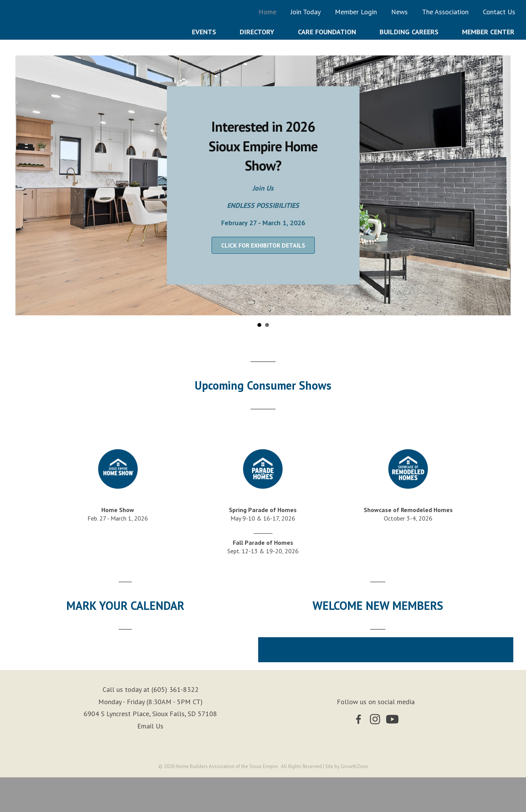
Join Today (306, 12)
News (399, 12)
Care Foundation (327, 49)
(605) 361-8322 (175, 724)
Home (267, 12)
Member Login (356, 12)
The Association (445, 12)
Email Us (150, 761)
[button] (263, 280)
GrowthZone (354, 801)
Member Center (488, 49)
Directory (257, 49)
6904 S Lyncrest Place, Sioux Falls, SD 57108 (150, 748)
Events (204, 49)
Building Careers (409, 49)
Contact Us (499, 12)
